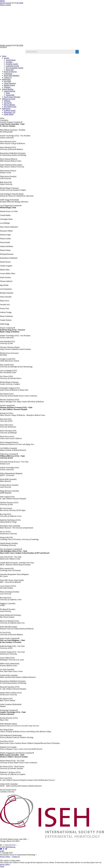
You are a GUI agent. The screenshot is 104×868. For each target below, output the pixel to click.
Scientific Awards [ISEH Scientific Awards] (12, 64)
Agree (2, 866)
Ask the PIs (8, 103)
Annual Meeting (8, 89)
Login (2, 851)
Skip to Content (5, 5)
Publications (6, 109)
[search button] (77, 52)
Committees (8, 74)
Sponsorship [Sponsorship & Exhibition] (10, 95)
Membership (6, 79)
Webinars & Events (9, 99)
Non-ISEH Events (10, 107)
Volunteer (7, 87)
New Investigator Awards (14, 68)
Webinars (7, 101)
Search (14, 3)
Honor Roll (10, 70)
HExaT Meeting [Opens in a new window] (9, 105)
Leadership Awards (12, 66)
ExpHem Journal (10, 110)
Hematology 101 (10, 112)
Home (8, 93)
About (4, 56)
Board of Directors (10, 72)
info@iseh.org (10, 847)
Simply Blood (9, 114)
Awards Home (11, 60)
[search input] (50, 52)
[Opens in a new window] (1, 849)
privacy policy (5, 864)
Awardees (9, 62)
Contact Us (8, 77)
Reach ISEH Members (12, 76)
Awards (6, 58)
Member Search (9, 85)
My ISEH (20, 3)
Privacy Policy (5, 857)
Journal (6, 3)
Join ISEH (7, 81)
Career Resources (10, 83)
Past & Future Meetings (12, 97)
